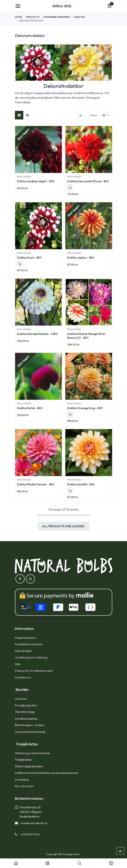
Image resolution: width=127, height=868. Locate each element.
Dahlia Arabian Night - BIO (36, 181)
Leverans (21, 699)
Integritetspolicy (25, 638)
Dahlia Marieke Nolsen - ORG (37, 334)
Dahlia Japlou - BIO (81, 258)
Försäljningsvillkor (26, 705)
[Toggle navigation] (18, 6)
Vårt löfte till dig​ (25, 712)
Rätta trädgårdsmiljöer (29, 766)
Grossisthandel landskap (30, 732)
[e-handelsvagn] (109, 6)
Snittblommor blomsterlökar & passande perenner (47, 773)
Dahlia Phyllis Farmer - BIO (36, 485)
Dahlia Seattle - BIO (81, 485)
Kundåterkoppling (26, 719)
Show (94, 115)
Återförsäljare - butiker (30, 725)
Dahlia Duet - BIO (29, 258)
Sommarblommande (57, 17)
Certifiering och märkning (31, 657)
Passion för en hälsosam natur (34, 671)
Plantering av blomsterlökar (33, 753)
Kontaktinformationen (29, 644)
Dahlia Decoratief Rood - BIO (88, 181)
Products (33, 17)
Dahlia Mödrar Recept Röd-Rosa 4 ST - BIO (87, 336)
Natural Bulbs (23, 651)
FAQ (18, 664)
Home (19, 17)
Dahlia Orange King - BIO (85, 408)
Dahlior (79, 17)
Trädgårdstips (24, 760)
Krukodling (22, 780)
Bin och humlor (24, 786)
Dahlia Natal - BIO (30, 408)
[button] (70, 188)
